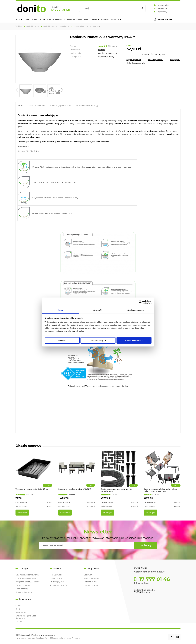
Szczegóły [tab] (98, 310)
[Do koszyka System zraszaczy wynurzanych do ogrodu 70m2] (108, 513)
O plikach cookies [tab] (135, 310)
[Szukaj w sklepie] (110, 8)
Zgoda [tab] (60, 310)
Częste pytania (56, 578)
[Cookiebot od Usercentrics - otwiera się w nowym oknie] (141, 302)
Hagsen (102, 50)
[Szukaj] (142, 8)
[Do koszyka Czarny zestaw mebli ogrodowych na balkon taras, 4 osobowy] (151, 513)
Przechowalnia (90, 582)
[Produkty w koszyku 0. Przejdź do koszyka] (165, 19)
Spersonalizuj (98, 340)
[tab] (20, 105)
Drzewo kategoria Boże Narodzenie (26, 617)
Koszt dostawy (22, 589)
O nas (18, 605)
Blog (18, 609)
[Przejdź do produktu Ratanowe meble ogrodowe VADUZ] (77, 471)
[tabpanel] (98, 272)
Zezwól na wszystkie (134, 340)
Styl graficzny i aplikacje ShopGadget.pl (32, 638)
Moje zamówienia (91, 578)
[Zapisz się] (145, 545)
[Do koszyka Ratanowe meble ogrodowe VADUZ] (65, 513)
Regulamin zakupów (59, 585)
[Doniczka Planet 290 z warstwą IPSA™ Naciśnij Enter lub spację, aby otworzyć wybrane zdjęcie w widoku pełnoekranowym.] (40, 59)
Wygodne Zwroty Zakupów (27, 582)
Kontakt (19, 622)
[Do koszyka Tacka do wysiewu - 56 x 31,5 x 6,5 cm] (22, 513)
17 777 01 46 (60, 10)
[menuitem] (19, 19)
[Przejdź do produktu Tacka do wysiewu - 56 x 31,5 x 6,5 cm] (34, 471)
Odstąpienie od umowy (26, 578)
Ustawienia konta (91, 585)
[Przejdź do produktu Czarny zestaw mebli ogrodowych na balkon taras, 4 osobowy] (162, 471)
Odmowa (62, 340)
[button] (17, 91)
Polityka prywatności (59, 582)
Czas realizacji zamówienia (27, 575)
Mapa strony (21, 612)
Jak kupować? (56, 575)
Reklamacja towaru (24, 592)
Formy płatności (23, 585)
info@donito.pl (142, 583)
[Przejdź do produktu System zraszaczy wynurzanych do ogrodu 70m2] (119, 471)
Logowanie (89, 575)
